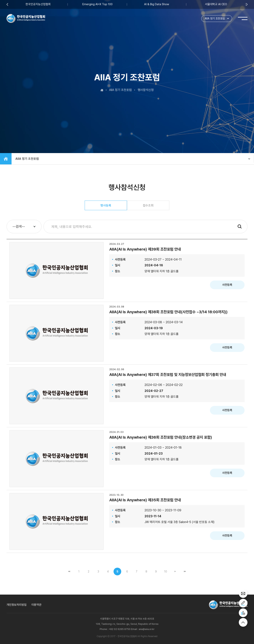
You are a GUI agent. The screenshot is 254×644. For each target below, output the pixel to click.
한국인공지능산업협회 (38, 4)
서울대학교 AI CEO (216, 4)
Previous (7, 4)
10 (166, 572)
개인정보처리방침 (17, 605)
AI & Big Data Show (157, 4)
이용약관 (36, 605)
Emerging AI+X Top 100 (97, 4)
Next (247, 4)
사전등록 (227, 285)
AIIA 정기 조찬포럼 (215, 18)
